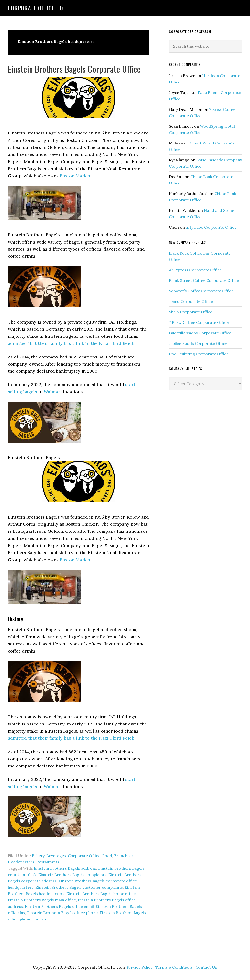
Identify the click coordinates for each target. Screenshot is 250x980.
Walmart (53, 392)
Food (107, 856)
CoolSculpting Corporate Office (199, 354)
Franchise (123, 856)
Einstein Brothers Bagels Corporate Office (74, 69)
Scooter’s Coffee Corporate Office (201, 291)
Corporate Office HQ (36, 8)
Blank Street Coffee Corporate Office (204, 280)
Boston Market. (76, 176)
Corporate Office (84, 856)
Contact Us (206, 967)
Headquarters (21, 862)
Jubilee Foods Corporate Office (198, 343)
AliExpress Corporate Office (195, 270)
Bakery (38, 856)
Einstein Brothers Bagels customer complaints (79, 887)
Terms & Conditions (174, 967)
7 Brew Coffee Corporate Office (199, 322)
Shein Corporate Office (191, 312)
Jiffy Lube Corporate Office (211, 227)
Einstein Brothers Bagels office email (59, 906)
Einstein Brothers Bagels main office (42, 900)
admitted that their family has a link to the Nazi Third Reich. (72, 343)
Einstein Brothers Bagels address (65, 868)
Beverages (56, 856)
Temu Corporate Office (191, 301)
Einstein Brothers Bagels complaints (72, 875)
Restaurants (48, 862)
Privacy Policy (140, 967)
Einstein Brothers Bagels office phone (62, 913)
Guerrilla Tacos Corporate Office (200, 333)
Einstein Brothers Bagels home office (101, 894)
